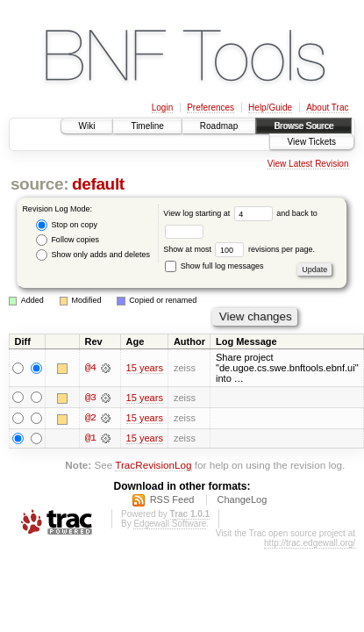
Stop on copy (67, 225)
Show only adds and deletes (93, 255)
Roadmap (219, 126)
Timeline (147, 126)
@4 (90, 368)
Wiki (87, 126)
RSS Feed (172, 502)
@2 (90, 419)
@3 (90, 398)
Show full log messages (214, 266)
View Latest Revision (308, 164)
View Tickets (312, 142)
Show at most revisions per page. (239, 249)
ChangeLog (242, 502)
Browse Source (303, 126)
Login (162, 108)
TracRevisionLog (153, 467)
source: (39, 184)
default (98, 184)
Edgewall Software (170, 526)
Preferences (211, 108)
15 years (145, 368)
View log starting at (220, 213)
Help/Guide (270, 108)
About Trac (327, 108)
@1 (90, 440)
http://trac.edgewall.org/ (310, 546)
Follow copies (68, 240)
